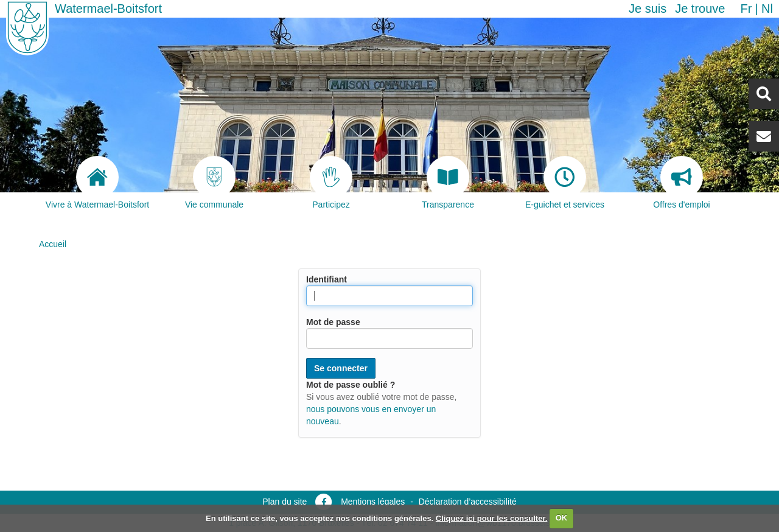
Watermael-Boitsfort (108, 9)
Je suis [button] (648, 9)
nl (767, 9)
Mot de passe (333, 322)
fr (746, 9)
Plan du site (285, 502)
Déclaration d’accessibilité (468, 502)
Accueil (53, 244)
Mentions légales (373, 502)
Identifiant (327, 279)
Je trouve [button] (700, 9)
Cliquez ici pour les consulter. (492, 518)
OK (562, 518)
